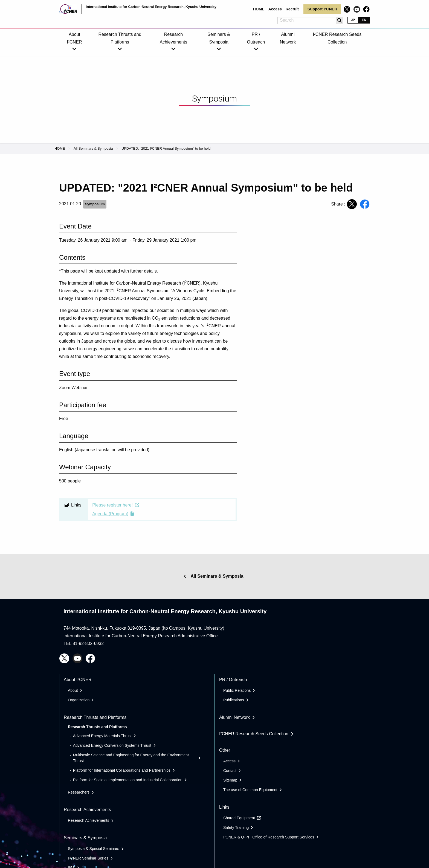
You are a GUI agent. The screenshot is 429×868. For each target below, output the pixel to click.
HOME (60, 148)
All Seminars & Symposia (93, 148)
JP (353, 20)
